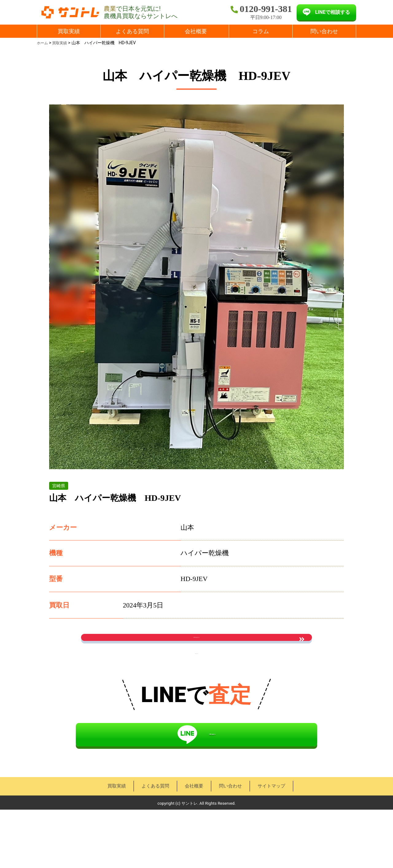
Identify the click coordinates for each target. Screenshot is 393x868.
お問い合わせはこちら (196, 648)
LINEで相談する (333, 12)
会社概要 (196, 31)
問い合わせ (324, 31)
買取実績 (69, 31)
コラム (261, 31)
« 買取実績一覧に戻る (196, 684)
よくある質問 (132, 31)
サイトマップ (271, 844)
